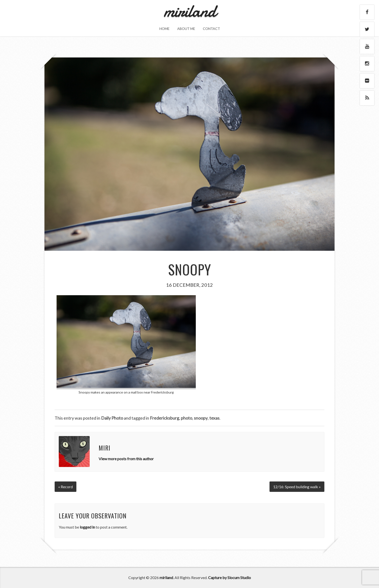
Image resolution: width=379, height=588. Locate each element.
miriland (166, 577)
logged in (87, 527)
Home (164, 29)
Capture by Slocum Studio (230, 577)
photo (186, 418)
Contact (211, 29)
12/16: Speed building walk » (297, 487)
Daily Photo (112, 418)
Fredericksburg (164, 418)
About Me (186, 29)
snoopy (201, 418)
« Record (66, 487)
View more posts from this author (126, 459)
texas (214, 418)
